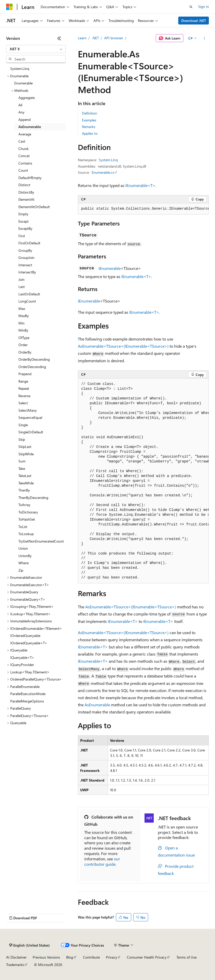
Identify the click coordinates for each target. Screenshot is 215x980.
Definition (89, 113)
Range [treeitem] (23, 381)
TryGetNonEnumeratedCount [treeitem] (41, 541)
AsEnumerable (97, 705)
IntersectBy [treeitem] (27, 272)
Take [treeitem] (22, 468)
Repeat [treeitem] (24, 388)
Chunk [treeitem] (23, 149)
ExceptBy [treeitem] (25, 228)
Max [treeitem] (22, 309)
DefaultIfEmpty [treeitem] (30, 178)
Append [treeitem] (25, 120)
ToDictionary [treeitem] (28, 512)
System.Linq (108, 160)
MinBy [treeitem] (23, 330)
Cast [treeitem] (22, 141)
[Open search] (191, 7)
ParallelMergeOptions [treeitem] (27, 701)
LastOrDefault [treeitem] (29, 294)
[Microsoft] (9, 7)
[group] (143, 209)
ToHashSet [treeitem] (27, 519)
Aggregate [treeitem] (27, 98)
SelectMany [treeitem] (28, 410)
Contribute (91, 957)
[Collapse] (59, 38)
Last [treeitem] (22, 287)
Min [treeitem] (21, 323)
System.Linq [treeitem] (20, 68)
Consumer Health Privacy (147, 957)
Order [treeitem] (23, 345)
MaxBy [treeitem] (24, 316)
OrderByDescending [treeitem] (34, 359)
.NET (95, 38)
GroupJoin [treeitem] (26, 257)
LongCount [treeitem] (27, 301)
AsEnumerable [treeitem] (30, 127)
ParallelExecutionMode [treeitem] (28, 694)
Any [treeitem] (21, 112)
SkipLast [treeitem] (25, 447)
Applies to (90, 133)
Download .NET (194, 21)
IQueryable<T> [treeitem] (22, 657)
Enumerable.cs (103, 172)
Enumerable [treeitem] (23, 83)
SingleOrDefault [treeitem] (31, 432)
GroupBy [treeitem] (25, 250)
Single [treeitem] (23, 425)
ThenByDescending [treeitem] (33, 498)
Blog (70, 957)
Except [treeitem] (23, 221)
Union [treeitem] (23, 548)
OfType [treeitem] (24, 338)
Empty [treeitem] (23, 214)
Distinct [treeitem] (24, 185)
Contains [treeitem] (25, 163)
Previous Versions (46, 957)
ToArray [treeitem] (24, 505)
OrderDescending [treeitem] (32, 367)
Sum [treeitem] (22, 461)
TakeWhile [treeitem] (26, 483)
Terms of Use (187, 957)
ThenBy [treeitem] (24, 490)
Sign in (204, 7)
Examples (89, 120)
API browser (114, 38)
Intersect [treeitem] (25, 265)
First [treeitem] (22, 236)
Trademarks (15, 965)
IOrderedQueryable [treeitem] (25, 636)
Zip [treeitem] (21, 570)
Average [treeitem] (25, 134)
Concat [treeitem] (24, 156)
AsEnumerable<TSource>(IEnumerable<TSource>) (123, 346)
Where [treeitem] (23, 563)
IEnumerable (110, 268)
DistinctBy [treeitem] (26, 192)
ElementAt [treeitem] (26, 199)
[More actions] (204, 38)
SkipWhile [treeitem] (26, 454)
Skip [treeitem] (22, 439)
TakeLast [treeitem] (25, 476)
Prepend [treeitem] (25, 374)
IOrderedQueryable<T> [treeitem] (29, 643)
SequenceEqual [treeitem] (30, 417)
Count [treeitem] (23, 170)
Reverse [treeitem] (24, 396)
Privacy (112, 957)
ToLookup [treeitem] (26, 534)
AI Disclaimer (16, 957)
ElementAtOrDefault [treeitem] (34, 207)
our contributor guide (102, 861)
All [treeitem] (20, 105)
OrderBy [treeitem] (25, 352)
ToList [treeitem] (23, 527)
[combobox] (36, 49)
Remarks (89, 127)
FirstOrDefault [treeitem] (29, 243)
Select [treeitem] (23, 403)
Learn (82, 38)
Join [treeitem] (21, 279)
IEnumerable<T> (140, 185)
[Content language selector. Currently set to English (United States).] (29, 945)
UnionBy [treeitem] (25, 556)
